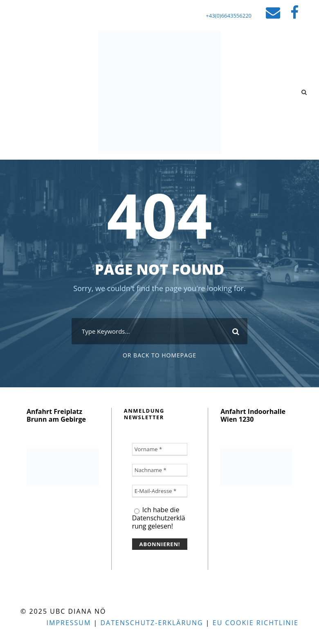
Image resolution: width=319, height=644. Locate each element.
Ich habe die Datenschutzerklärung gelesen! (159, 518)
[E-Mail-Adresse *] (160, 491)
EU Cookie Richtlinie (256, 623)
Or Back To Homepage (159, 355)
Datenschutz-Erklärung (152, 623)
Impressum (69, 623)
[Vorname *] (160, 449)
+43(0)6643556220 (229, 16)
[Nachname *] (160, 470)
